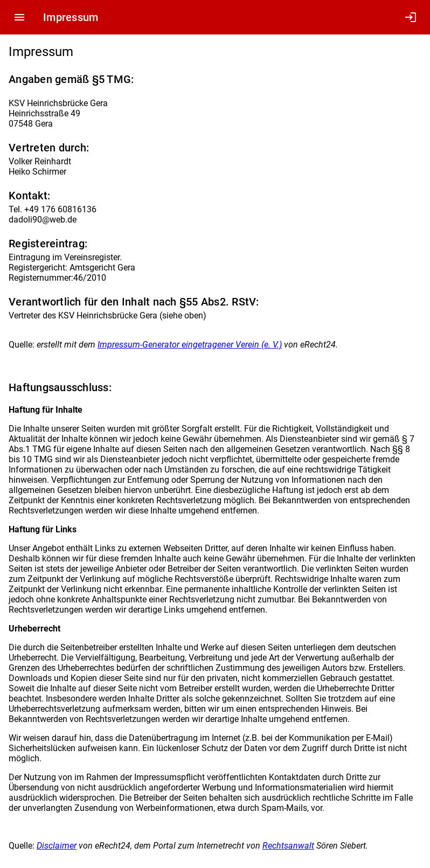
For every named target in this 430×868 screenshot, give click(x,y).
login (411, 17)
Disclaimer (57, 846)
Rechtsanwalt (288, 846)
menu (19, 17)
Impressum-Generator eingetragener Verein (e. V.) (190, 345)
